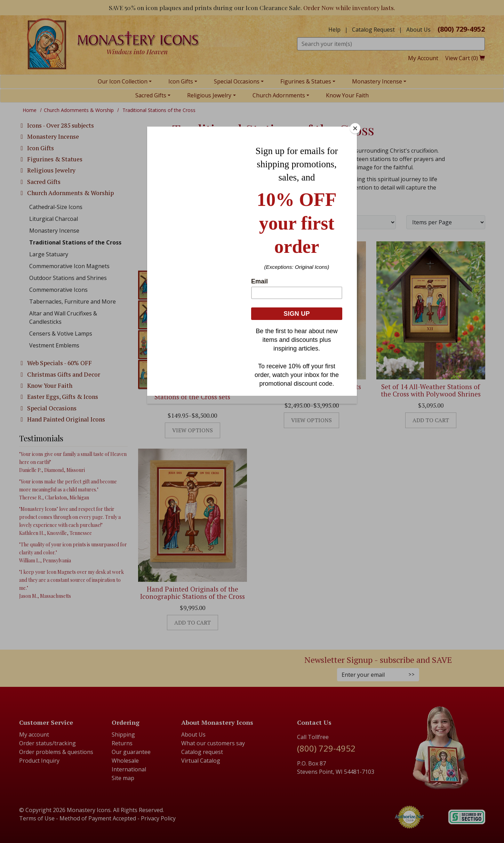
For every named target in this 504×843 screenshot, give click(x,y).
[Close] (355, 128)
